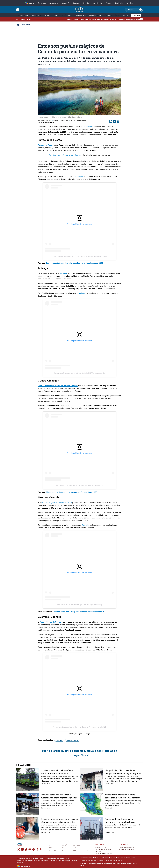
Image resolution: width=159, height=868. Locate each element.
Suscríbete (136, 15)
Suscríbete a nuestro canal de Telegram (65, 155)
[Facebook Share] (111, 121)
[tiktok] (26, 850)
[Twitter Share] (114, 121)
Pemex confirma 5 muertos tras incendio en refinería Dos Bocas (120, 820)
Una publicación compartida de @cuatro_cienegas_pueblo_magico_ (80, 485)
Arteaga (63, 273)
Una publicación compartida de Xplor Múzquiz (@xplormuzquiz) (79, 605)
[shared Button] (118, 121)
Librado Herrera (50, 122)
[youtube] (30, 850)
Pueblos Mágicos (73, 740)
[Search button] (140, 10)
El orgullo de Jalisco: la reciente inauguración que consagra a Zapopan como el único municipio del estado (123, 772)
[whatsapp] (41, 850)
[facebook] (37, 850)
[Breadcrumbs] (19, 25)
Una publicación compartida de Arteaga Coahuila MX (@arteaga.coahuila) (79, 373)
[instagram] (22, 850)
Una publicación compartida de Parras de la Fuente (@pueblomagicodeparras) (79, 256)
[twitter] (19, 850)
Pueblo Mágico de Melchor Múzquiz (57, 503)
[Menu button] (25, 10)
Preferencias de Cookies (101, 858)
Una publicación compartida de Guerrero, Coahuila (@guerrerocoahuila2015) (79, 727)
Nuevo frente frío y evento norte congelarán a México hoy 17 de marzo (123, 796)
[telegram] (34, 850)
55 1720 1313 (123, 849)
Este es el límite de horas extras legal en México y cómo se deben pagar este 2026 (60, 820)
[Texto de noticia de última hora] (86, 19)
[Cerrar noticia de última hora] (141, 19)
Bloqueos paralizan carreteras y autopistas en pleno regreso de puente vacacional (59, 796)
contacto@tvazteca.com (126, 847)
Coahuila (88, 127)
